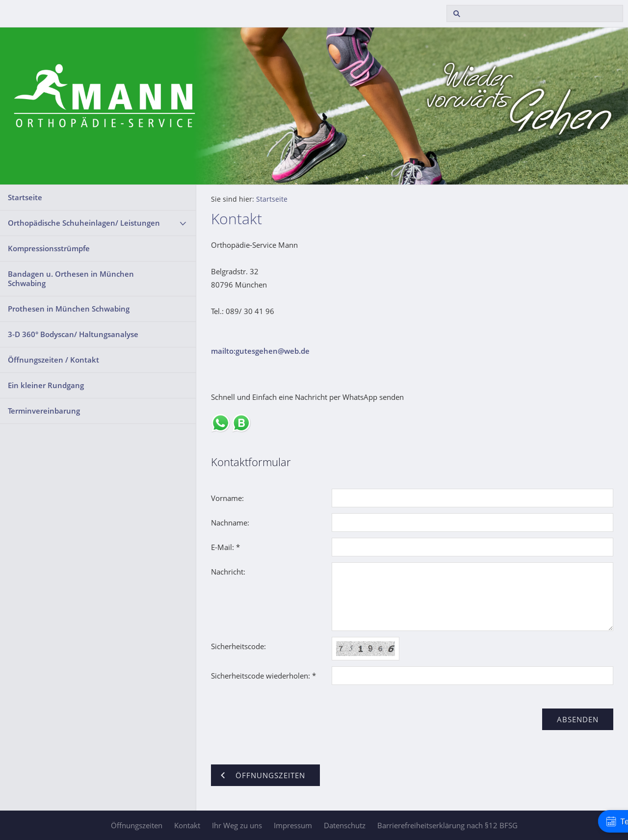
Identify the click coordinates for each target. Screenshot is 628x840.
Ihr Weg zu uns (237, 825)
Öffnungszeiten (137, 825)
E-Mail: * (225, 547)
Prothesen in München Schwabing (69, 309)
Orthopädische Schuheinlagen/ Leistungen (84, 223)
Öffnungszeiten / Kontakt (53, 360)
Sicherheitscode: (238, 646)
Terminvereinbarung (44, 411)
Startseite (25, 197)
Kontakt (187, 825)
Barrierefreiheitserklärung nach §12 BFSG (447, 825)
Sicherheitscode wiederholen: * (263, 676)
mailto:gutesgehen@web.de (260, 351)
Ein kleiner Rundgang (46, 385)
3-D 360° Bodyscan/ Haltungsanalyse (73, 334)
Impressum (293, 825)
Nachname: (230, 523)
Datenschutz (345, 825)
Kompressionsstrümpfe (49, 248)
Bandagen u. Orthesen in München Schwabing (71, 278)
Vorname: (227, 498)
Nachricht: (228, 572)
